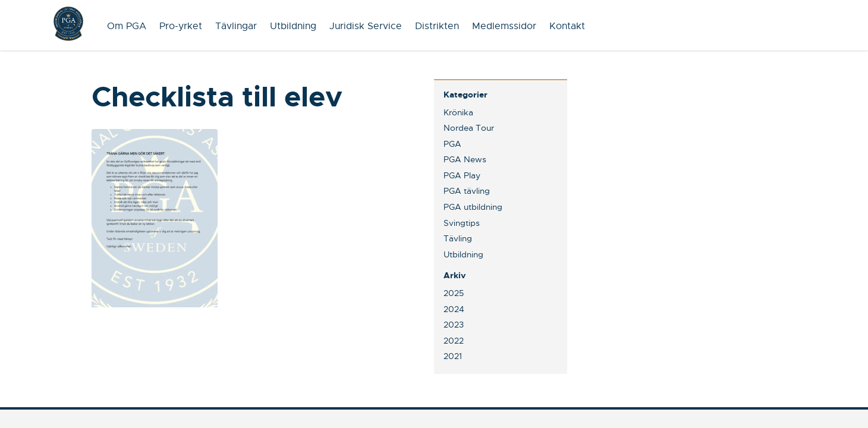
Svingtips (462, 223)
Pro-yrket (181, 26)
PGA (452, 144)
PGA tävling (467, 191)
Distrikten (437, 26)
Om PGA (127, 26)
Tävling (458, 238)
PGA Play (462, 175)
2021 (453, 356)
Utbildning (293, 26)
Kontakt (567, 26)
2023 (454, 325)
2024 (454, 309)
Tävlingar (236, 26)
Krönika (458, 112)
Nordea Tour (469, 128)
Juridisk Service (366, 26)
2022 (454, 341)
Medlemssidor (504, 26)
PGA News (465, 159)
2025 (454, 293)
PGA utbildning (473, 207)
